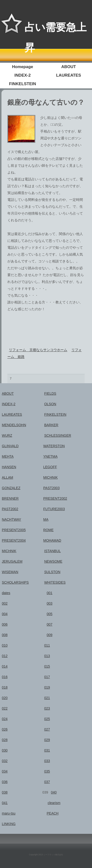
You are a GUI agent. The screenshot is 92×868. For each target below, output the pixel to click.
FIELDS (50, 393)
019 (47, 687)
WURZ (7, 435)
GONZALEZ (11, 488)
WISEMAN (10, 572)
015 (47, 666)
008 (5, 635)
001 (49, 593)
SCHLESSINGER (58, 435)
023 (47, 708)
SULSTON (52, 572)
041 (5, 803)
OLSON (50, 404)
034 (5, 771)
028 (5, 740)
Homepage (23, 67)
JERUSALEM (12, 561)
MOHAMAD (52, 540)
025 (47, 719)
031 (47, 750)
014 (5, 666)
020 (5, 698)
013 (47, 656)
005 (49, 614)
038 (5, 792)
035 (47, 771)
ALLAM (8, 477)
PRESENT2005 (14, 530)
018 (5, 687)
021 (47, 698)
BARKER (51, 425)
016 (5, 677)
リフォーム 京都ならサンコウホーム (38, 350)
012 (5, 656)
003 (49, 603)
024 (5, 719)
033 (47, 761)
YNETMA (50, 456)
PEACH (53, 813)
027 (47, 729)
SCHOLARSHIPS (15, 582)
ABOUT (69, 67)
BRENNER (10, 498)
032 (5, 761)
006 (5, 624)
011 (47, 645)
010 (5, 645)
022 (5, 708)
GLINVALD (10, 446)
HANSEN (9, 467)
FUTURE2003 (54, 509)
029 (47, 740)
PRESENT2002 (55, 498)
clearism (54, 803)
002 (5, 603)
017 (47, 677)
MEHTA (8, 456)
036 (5, 782)
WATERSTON (54, 446)
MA (46, 519)
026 (5, 729)
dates (6, 593)
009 (49, 635)
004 (5, 614)
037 (47, 782)
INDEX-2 (23, 75)
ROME (48, 530)
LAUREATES (69, 75)
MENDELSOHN (14, 425)
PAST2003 (51, 488)
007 (49, 624)
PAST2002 (10, 509)
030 (5, 750)
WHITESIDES (55, 582)
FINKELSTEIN (23, 84)
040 (54, 792)
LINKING (9, 824)
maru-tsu (9, 813)
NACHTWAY (12, 519)
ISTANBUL (52, 551)
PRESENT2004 (14, 540)
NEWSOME (53, 561)
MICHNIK (50, 477)
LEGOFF (50, 467)
